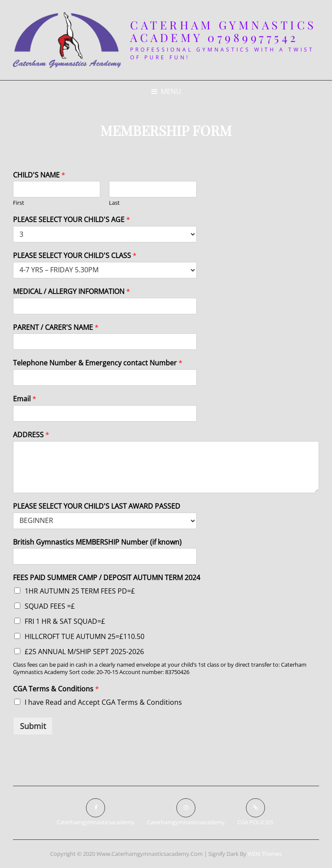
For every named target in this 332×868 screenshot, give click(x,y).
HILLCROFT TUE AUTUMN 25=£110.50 (85, 636)
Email (25, 399)
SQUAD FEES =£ (50, 606)
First (19, 203)
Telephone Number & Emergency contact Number (98, 363)
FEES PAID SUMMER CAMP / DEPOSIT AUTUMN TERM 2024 (107, 578)
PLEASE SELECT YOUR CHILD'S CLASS (75, 256)
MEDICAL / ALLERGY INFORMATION (72, 292)
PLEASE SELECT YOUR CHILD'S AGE (72, 220)
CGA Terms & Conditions (56, 689)
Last (114, 203)
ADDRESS (31, 435)
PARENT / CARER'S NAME (56, 328)
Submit (33, 726)
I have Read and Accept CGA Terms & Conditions (103, 702)
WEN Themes (265, 854)
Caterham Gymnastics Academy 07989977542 (223, 31)
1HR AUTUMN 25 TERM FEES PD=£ (80, 591)
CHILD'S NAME (39, 175)
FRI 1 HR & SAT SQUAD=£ (65, 621)
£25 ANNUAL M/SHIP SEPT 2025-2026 (84, 652)
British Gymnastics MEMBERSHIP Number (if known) (97, 542)
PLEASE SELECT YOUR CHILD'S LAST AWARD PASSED (97, 506)
